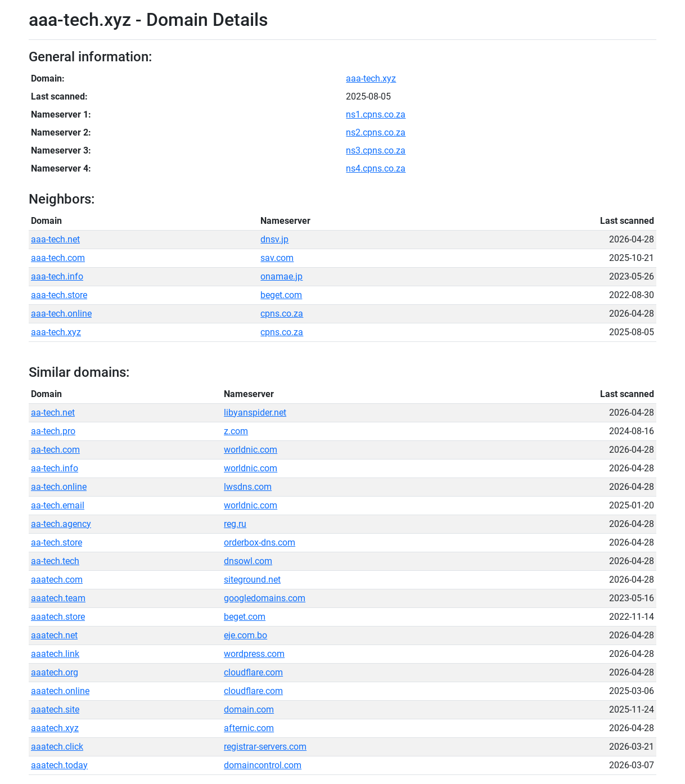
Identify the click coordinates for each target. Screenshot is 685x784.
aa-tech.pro (53, 431)
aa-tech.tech (55, 561)
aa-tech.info (55, 468)
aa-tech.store (57, 542)
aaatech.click (57, 747)
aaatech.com (57, 580)
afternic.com (249, 728)
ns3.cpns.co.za (376, 150)
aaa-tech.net (55, 239)
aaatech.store (58, 617)
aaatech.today (59, 765)
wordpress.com (254, 654)
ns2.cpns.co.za (376, 132)
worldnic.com (251, 450)
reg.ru (235, 524)
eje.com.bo (245, 635)
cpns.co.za (282, 314)
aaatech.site (55, 709)
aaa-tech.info (57, 276)
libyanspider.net (255, 413)
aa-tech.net (53, 413)
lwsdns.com (248, 487)
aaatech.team (58, 598)
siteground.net (252, 580)
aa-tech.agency (61, 524)
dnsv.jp (274, 239)
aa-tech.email (58, 505)
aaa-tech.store (59, 295)
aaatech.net (54, 635)
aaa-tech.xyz (371, 78)
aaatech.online (60, 691)
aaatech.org (55, 672)
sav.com (277, 258)
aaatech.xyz (55, 728)
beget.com (281, 295)
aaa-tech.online (61, 314)
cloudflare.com (253, 672)
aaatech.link (55, 654)
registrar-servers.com (265, 747)
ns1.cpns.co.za (376, 114)
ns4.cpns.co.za (376, 168)
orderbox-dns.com (260, 542)
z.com (236, 431)
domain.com (249, 709)
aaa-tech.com (58, 258)
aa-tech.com (55, 450)
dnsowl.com (248, 561)
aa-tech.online (59, 487)
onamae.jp (281, 276)
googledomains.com (265, 598)
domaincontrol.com (263, 765)
